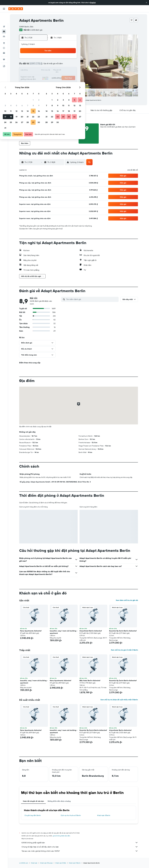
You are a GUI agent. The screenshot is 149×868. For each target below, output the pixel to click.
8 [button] (65, 65)
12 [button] (48, 70)
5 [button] (48, 65)
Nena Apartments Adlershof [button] (31, 631)
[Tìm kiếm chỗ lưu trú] (4, 21)
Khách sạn (34, 863)
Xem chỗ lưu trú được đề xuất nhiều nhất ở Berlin (119, 700)
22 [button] (65, 76)
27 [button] (54, 82)
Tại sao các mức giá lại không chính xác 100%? (80, 851)
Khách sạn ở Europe (46, 863)
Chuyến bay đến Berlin (33, 815)
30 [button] (71, 82)
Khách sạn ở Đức (61, 863)
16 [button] (71, 70)
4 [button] (43, 65)
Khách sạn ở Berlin (104, 815)
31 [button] (37, 87)
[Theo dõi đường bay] (4, 37)
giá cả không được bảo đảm (62, 836)
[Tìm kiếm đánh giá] (92, 299)
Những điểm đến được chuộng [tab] (59, 801)
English (93, 3)
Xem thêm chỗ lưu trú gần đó (127, 600)
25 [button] (43, 82)
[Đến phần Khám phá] (4, 32)
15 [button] (65, 70)
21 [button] (60, 76)
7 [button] (59, 65)
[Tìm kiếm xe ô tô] (4, 26)
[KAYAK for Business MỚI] (4, 42)
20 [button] (54, 76)
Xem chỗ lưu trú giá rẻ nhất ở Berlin (124, 650)
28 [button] (59, 82)
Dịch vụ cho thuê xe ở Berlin (71, 815)
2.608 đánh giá (36, 30)
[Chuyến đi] (4, 49)
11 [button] (43, 70)
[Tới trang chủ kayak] (16, 9)
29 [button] (65, 82)
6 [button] (54, 65)
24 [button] (37, 82)
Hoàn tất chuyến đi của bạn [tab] (33, 801)
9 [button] (71, 65)
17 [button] (37, 76)
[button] (146, 3)
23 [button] (71, 76)
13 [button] (54, 70)
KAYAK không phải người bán (80, 843)
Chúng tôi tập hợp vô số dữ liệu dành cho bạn (80, 847)
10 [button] (37, 70)
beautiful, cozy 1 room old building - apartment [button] (64, 632)
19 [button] (48, 76)
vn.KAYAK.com (24, 863)
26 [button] (48, 82)
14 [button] (60, 70)
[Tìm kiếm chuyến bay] (4, 16)
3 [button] (37, 65)
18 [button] (43, 76)
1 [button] (65, 59)
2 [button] (71, 59)
